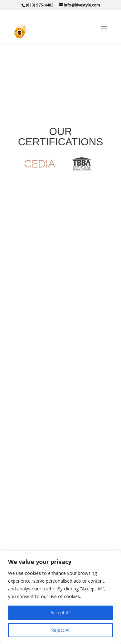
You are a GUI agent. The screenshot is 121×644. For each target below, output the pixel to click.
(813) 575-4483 (40, 5)
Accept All (60, 613)
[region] (60, 597)
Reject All (61, 630)
